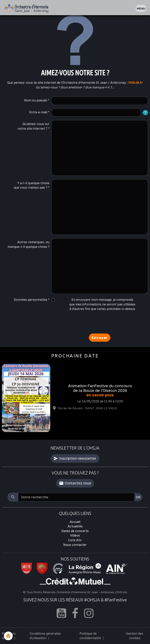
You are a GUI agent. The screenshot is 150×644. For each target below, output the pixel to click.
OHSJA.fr (136, 83)
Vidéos (75, 535)
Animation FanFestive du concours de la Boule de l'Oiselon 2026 (100, 388)
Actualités (75, 526)
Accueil (75, 522)
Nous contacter (75, 545)
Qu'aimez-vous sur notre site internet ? (33, 126)
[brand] (27, 8)
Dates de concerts (75, 531)
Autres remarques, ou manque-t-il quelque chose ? (29, 244)
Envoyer (100, 338)
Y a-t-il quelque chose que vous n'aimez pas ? (32, 185)
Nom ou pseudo (36, 100)
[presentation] (81, 322)
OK (138, 497)
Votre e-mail (38, 112)
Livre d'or (75, 540)
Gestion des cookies (135, 636)
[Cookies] (8, 636)
